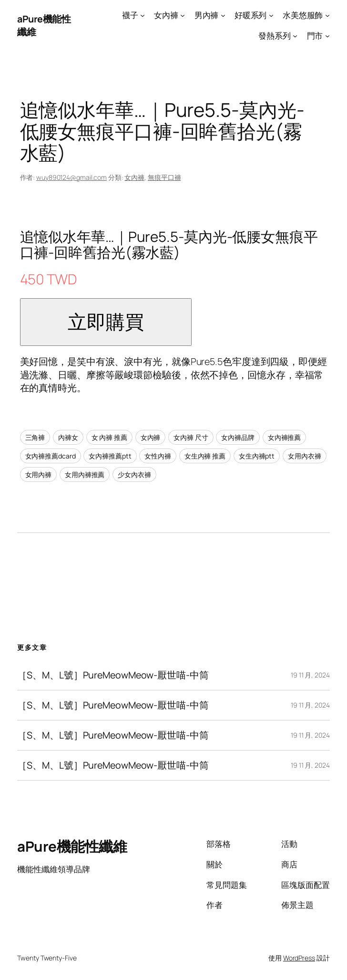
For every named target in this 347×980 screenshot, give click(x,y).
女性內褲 (158, 456)
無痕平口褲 (164, 177)
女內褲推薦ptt (110, 456)
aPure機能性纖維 (72, 846)
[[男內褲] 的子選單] (223, 15)
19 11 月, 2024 (310, 675)
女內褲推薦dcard (51, 456)
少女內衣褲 (134, 474)
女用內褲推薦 (85, 474)
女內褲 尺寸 (191, 437)
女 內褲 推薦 (109, 437)
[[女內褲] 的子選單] (183, 15)
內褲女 (68, 437)
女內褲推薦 (285, 437)
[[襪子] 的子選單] (143, 15)
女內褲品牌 (238, 437)
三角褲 (35, 437)
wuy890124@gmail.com (71, 177)
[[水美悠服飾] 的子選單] (327, 15)
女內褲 (134, 177)
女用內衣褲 (305, 456)
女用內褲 (39, 474)
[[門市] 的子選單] (327, 35)
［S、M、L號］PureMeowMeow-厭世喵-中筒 (113, 675)
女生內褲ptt (257, 456)
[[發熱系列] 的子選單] (295, 35)
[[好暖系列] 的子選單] (271, 15)
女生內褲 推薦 (205, 456)
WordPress (299, 958)
